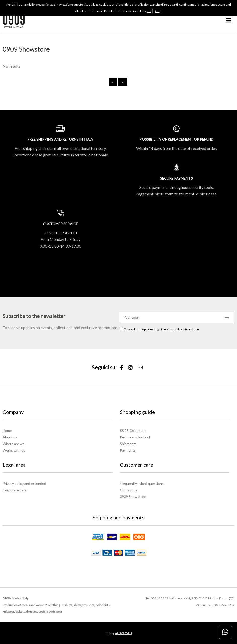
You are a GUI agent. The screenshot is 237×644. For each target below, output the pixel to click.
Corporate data (15, 490)
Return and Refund (135, 437)
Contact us (129, 490)
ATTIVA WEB (123, 633)
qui (149, 11)
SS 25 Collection (133, 431)
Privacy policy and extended (24, 483)
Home (7, 431)
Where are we (14, 444)
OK (157, 11)
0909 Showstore (133, 496)
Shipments (128, 444)
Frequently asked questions (142, 483)
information (191, 329)
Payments (128, 450)
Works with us (14, 450)
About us (10, 437)
